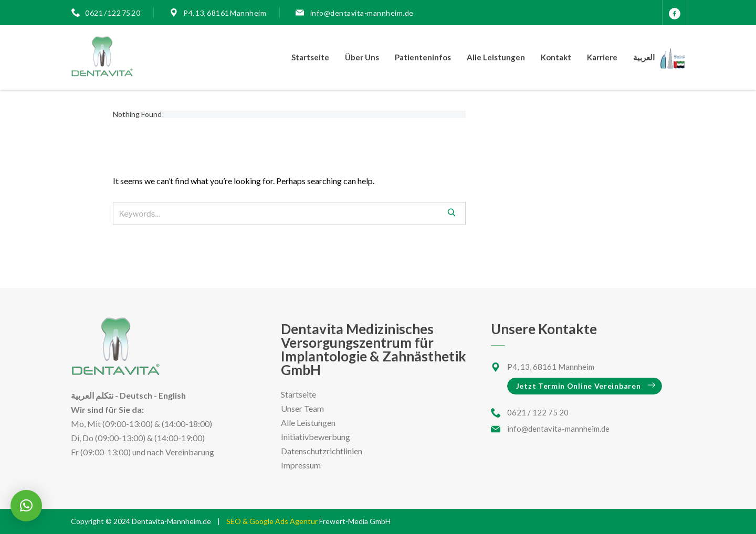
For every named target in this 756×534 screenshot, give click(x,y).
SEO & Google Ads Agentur (273, 521)
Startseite (310, 57)
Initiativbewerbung (316, 437)
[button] (26, 506)
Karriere (602, 57)
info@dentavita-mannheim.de (361, 13)
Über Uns (362, 57)
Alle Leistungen (496, 57)
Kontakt (556, 57)
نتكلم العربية (92, 395)
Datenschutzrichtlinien (322, 451)
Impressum (301, 465)
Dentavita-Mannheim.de (171, 521)
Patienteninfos (423, 57)
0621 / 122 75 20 (113, 13)
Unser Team (302, 408)
